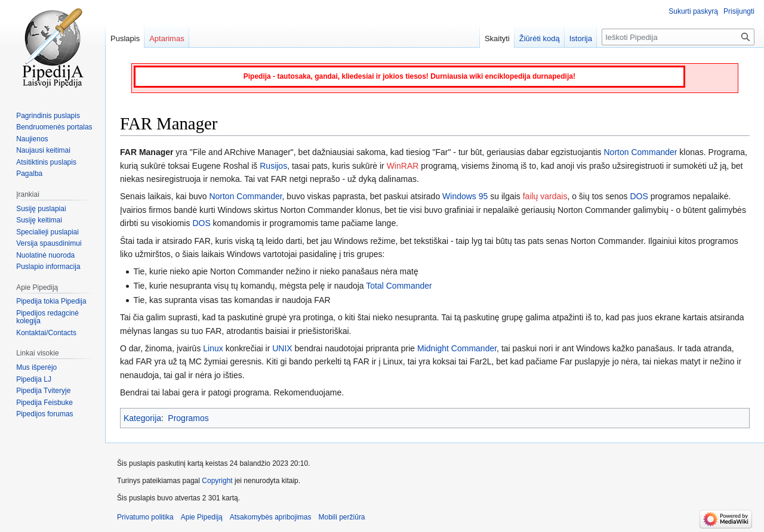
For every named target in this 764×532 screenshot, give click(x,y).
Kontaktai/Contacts (46, 333)
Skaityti (497, 38)
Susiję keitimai (39, 220)
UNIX (282, 348)
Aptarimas (167, 38)
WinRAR (403, 166)
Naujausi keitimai (43, 150)
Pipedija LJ (34, 379)
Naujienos (32, 139)
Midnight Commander (457, 348)
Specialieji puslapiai (47, 232)
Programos (188, 418)
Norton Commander (641, 152)
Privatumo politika (145, 517)
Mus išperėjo (36, 367)
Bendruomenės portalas (54, 127)
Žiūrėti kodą (540, 38)
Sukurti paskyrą (693, 11)
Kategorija (142, 418)
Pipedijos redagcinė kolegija (47, 317)
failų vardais (545, 196)
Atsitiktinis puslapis (46, 162)
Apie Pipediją (202, 517)
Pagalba (29, 174)
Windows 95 (465, 196)
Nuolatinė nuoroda (45, 255)
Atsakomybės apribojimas (271, 517)
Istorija (581, 38)
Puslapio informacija (48, 267)
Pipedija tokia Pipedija (51, 301)
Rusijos (273, 166)
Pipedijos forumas (44, 414)
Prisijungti (739, 11)
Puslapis (125, 38)
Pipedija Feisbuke (44, 403)
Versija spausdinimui (49, 243)
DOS (639, 196)
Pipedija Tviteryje (43, 391)
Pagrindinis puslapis (48, 116)
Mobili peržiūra (342, 517)
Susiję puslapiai (41, 209)
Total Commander (399, 286)
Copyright (217, 481)
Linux (213, 348)
